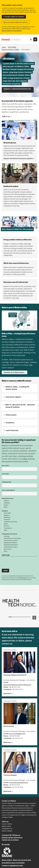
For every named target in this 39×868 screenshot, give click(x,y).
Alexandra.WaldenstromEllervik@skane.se (17, 685)
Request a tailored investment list (17, 89)
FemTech (7, 526)
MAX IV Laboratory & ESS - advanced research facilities (20, 406)
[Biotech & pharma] (19, 140)
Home (4, 47)
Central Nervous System (11, 540)
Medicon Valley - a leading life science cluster (17, 388)
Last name (5, 474)
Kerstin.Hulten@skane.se (17, 734)
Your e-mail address (8, 490)
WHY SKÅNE (12, 47)
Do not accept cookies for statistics (16, 22)
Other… (6, 507)
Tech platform (8, 528)
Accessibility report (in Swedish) (13, 863)
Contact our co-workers (10, 840)
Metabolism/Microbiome (11, 545)
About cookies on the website (12, 31)
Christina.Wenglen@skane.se (18, 783)
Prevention (7, 520)
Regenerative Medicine (10, 543)
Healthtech (7, 503)
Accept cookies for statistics (15, 17)
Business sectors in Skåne (10, 50)
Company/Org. (6, 482)
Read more (23, 578)
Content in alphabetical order (12, 866)
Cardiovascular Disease (11, 547)
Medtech (6, 501)
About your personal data (22, 860)
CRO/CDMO (7, 513)
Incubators (10, 423)
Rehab (6, 524)
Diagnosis (7, 515)
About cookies (7, 860)
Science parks (11, 415)
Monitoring (7, 517)
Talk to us (6, 116)
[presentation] (15, 562)
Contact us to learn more (14, 372)
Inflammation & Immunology (12, 538)
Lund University (12, 430)
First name (5, 466)
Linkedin (7, 844)
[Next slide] (34, 618)
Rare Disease (8, 549)
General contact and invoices (12, 837)
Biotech (6, 505)
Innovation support (13, 397)
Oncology (7, 536)
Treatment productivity (10, 522)
